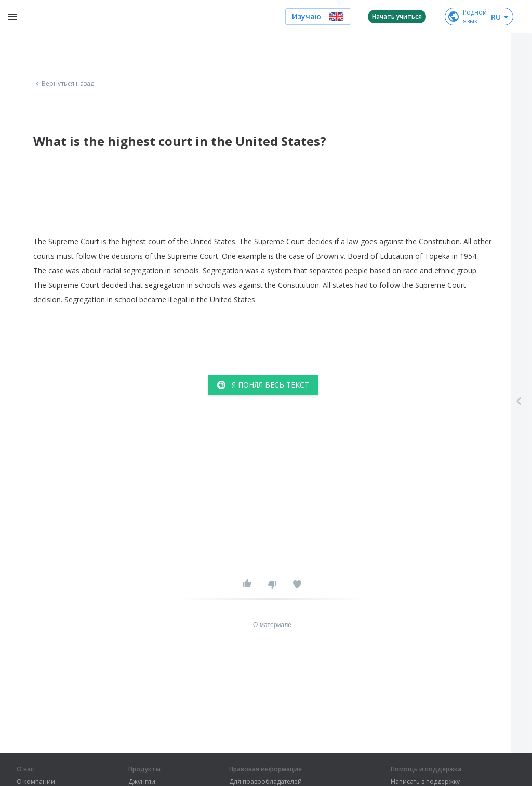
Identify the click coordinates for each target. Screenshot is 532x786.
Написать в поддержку (425, 782)
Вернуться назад (64, 84)
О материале (272, 625)
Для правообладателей (265, 782)
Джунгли (142, 782)
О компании (36, 782)
